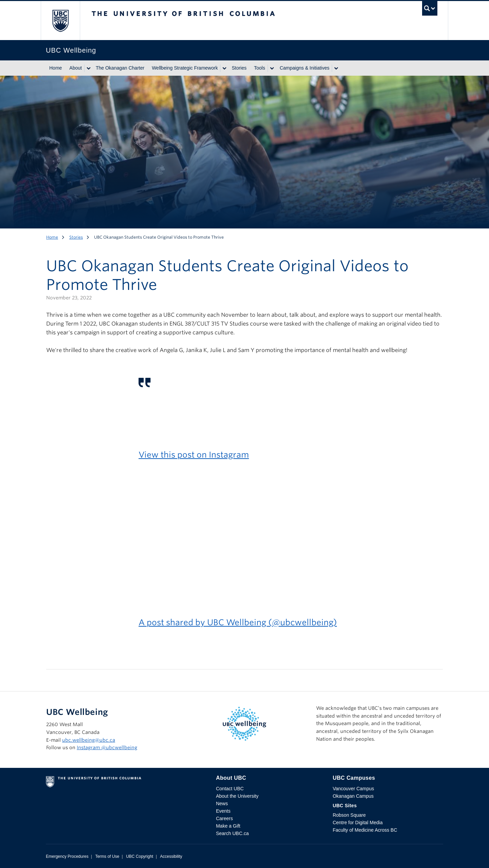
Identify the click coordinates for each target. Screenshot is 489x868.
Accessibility (171, 856)
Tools (260, 68)
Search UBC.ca (232, 833)
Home (56, 68)
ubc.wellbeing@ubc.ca (89, 740)
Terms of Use (107, 856)
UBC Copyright (140, 856)
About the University (237, 796)
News (222, 804)
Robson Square (349, 815)
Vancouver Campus (354, 789)
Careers (224, 818)
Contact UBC (230, 789)
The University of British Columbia (60, 21)
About (76, 68)
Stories (239, 68)
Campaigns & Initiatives (305, 68)
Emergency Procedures (67, 856)
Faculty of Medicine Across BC (365, 830)
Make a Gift (228, 826)
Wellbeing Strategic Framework (185, 68)
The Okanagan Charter (120, 68)
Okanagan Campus (353, 796)
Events (223, 811)
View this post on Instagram (194, 455)
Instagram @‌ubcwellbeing (107, 747)
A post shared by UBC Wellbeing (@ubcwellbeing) (238, 622)
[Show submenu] (88, 68)
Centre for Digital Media (358, 823)
